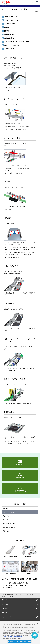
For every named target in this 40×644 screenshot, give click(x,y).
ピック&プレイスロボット (10, 523)
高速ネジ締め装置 (9, 35)
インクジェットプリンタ (11, 20)
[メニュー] (37, 2)
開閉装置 (7, 31)
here (10, 631)
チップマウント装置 (10, 24)
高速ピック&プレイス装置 (12, 45)
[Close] (37, 623)
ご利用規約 (20, 608)
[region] (20, 632)
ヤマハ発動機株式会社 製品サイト (9, 595)
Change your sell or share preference (12, 638)
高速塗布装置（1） (10, 38)
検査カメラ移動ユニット (11, 17)
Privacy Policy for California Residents (13, 637)
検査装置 (7, 27)
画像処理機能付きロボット (11, 527)
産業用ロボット (22, 595)
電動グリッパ (7, 531)
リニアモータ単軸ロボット (11, 512)
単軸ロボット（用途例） (8, 596)
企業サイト (20, 600)
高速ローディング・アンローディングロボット (17, 42)
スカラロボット (7, 520)
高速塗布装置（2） (10, 49)
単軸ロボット (7, 508)
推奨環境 (20, 613)
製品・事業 (5, 604)
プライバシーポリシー (20, 617)
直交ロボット (7, 516)
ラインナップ (30, 595)
